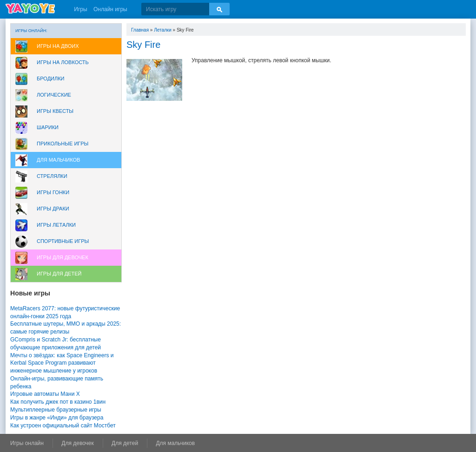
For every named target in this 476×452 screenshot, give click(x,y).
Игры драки (53, 209)
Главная (140, 30)
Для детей (125, 443)
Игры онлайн (27, 443)
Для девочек (77, 443)
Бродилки (51, 79)
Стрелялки (52, 176)
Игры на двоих (58, 46)
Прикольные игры (63, 144)
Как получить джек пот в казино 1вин (58, 402)
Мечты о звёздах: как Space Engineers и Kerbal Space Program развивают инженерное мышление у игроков (62, 363)
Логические (54, 95)
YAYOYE (30, 8)
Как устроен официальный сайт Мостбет (63, 426)
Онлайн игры (110, 9)
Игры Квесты (55, 111)
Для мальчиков (58, 160)
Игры (80, 9)
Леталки (163, 30)
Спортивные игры (63, 241)
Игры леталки (56, 225)
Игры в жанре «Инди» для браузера (57, 418)
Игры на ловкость (63, 62)
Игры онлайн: (31, 31)
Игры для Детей (59, 274)
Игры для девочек (63, 257)
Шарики (48, 127)
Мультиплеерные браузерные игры (56, 410)
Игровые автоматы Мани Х (45, 394)
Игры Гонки (53, 192)
